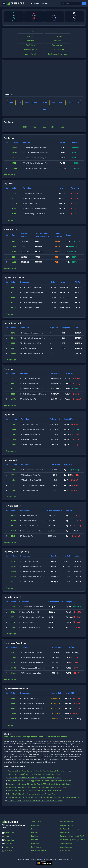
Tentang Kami (9, 840)
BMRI (13, 709)
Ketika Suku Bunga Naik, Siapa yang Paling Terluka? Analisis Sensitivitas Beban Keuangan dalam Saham (44, 797)
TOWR (14, 658)
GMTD (15, 209)
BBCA (13, 384)
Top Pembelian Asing (39, 851)
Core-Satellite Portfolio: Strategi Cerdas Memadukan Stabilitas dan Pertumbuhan (36, 737)
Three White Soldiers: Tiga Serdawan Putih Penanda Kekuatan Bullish (32, 794)
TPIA (14, 193)
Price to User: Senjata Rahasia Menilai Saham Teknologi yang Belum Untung (34, 778)
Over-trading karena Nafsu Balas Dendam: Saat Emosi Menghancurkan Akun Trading (37, 787)
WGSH (63, 127)
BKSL (13, 536)
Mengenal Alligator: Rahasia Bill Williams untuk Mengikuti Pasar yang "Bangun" (35, 791)
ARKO (15, 204)
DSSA (13, 389)
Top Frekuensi (57, 45)
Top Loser (57, 32)
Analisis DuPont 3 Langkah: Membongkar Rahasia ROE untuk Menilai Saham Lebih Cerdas (39, 784)
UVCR (13, 292)
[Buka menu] (4, 4)
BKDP (13, 287)
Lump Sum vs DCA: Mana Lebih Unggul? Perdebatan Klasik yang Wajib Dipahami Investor (39, 781)
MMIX (15, 153)
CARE (13, 663)
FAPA (13, 298)
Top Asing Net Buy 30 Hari (69, 829)
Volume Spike (31, 36)
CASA (15, 168)
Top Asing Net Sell (57, 50)
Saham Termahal (66, 843)
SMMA (14, 719)
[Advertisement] (44, 78)
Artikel (6, 836)
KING (13, 348)
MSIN (14, 163)
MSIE (13, 333)
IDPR (14, 257)
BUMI (13, 424)
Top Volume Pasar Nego (31, 54)
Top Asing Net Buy (31, 50)
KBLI (35, 127)
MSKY (14, 247)
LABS (14, 262)
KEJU (44, 127)
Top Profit (31, 41)
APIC (14, 199)
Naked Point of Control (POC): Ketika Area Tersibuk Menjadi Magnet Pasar (34, 774)
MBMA (14, 572)
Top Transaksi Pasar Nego (57, 54)
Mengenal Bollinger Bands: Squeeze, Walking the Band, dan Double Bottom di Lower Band (39, 771)
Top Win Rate (57, 36)
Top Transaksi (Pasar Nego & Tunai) (73, 840)
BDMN (14, 354)
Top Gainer (31, 32)
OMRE (15, 158)
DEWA (14, 521)
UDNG (53, 127)
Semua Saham (65, 851)
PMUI (14, 252)
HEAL (13, 673)
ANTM (14, 399)
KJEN (14, 214)
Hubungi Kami (9, 844)
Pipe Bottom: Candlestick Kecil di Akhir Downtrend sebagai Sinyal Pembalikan (35, 801)
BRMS (14, 577)
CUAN (14, 445)
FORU (25, 127)
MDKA (14, 566)
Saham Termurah (66, 847)
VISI (13, 242)
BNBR (14, 440)
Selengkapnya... (11, 175)
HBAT (13, 303)
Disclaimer (8, 851)
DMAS (14, 561)
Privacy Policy (9, 847)
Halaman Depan (10, 833)
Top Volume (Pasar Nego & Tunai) (72, 836)
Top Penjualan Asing (67, 822)
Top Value (57, 41)
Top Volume (31, 45)
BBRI (13, 394)
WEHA (15, 148)
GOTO (14, 531)
